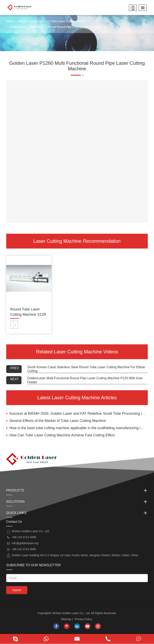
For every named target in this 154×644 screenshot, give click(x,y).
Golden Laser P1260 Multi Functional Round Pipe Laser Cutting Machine (55, 27)
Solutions (77, 502)
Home (10, 21)
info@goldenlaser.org (25, 543)
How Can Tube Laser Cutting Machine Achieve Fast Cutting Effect (62, 435)
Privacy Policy (83, 619)
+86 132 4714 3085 (24, 549)
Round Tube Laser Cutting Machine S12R (28, 312)
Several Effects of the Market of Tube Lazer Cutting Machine (58, 421)
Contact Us (14, 522)
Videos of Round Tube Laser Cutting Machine (58, 21)
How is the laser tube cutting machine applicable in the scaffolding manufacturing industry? (79, 428)
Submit (17, 590)
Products (77, 490)
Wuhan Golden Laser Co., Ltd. (71, 613)
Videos (22, 21)
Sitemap (66, 619)
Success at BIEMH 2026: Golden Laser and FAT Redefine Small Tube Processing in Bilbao (79, 413)
